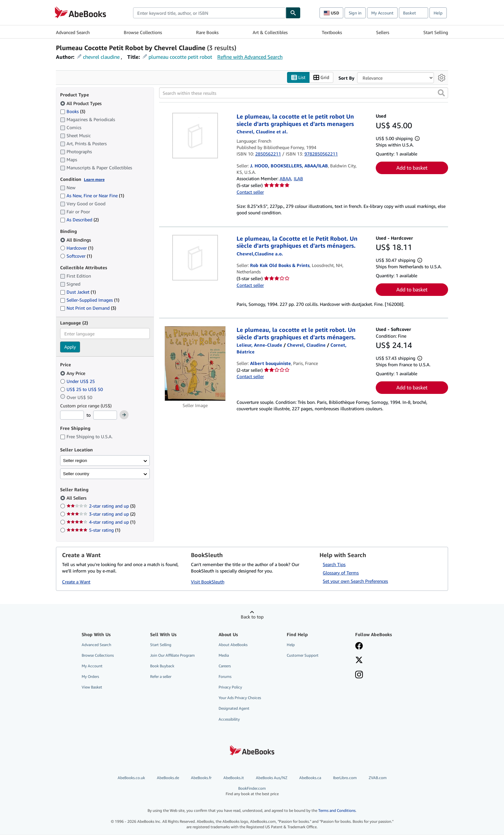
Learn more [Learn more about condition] (94, 179)
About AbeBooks (233, 645)
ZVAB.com (378, 778)
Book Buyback (162, 666)
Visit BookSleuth (208, 582)
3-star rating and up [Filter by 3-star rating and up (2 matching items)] (101, 514)
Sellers (383, 32)
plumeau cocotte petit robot (180, 57)
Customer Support (303, 655)
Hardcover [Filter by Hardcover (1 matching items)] (77, 248)
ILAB (298, 179)
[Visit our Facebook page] (359, 646)
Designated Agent (234, 709)
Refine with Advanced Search (250, 57)
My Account (382, 13)
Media (224, 655)
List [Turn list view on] (298, 78)
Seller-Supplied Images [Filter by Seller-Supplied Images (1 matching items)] (90, 300)
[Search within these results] (304, 93)
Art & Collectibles (270, 32)
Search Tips (334, 564)
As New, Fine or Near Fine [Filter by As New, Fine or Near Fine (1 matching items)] (92, 196)
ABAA (285, 179)
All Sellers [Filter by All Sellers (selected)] (77, 498)
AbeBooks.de (168, 778)
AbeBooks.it (234, 778)
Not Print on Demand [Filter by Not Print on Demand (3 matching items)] (88, 308)
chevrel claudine (101, 57)
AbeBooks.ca (310, 778)
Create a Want (76, 582)
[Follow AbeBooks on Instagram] (359, 675)
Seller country (76, 474)
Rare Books (207, 32)
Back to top (252, 617)
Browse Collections (143, 32)
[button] (441, 93)
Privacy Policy (230, 687)
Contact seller (250, 192)
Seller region (75, 461)
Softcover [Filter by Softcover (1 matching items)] (76, 256)
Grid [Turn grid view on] (321, 78)
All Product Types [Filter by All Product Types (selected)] (81, 103)
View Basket (92, 687)
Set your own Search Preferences (355, 581)
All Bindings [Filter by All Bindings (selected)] (76, 240)
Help (438, 13)
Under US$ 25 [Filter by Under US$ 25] (78, 381)
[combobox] (209, 13)
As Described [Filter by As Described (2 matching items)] (79, 220)
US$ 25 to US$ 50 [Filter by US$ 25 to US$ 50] (82, 389)
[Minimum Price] (72, 415)
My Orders (90, 677)
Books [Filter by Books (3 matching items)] (73, 111)
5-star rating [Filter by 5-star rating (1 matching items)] (93, 530)
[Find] (293, 13)
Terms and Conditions (337, 811)
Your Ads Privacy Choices (240, 698)
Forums (225, 677)
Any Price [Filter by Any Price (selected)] (73, 373)
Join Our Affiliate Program (172, 655)
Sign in (355, 13)
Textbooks (332, 32)
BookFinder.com (252, 791)
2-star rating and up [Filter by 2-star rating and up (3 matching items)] (101, 506)
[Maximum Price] (105, 415)
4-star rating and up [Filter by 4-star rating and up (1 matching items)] (101, 522)
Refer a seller (161, 677)
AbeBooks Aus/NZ (272, 778)
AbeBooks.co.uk (131, 778)
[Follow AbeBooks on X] (359, 661)
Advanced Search (73, 32)
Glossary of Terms (341, 573)
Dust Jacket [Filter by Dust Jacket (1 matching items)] (78, 292)
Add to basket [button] (412, 168)
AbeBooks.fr (201, 778)
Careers (225, 666)
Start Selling (436, 32)
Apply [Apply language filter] (70, 347)
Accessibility (229, 719)
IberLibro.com (345, 778)
